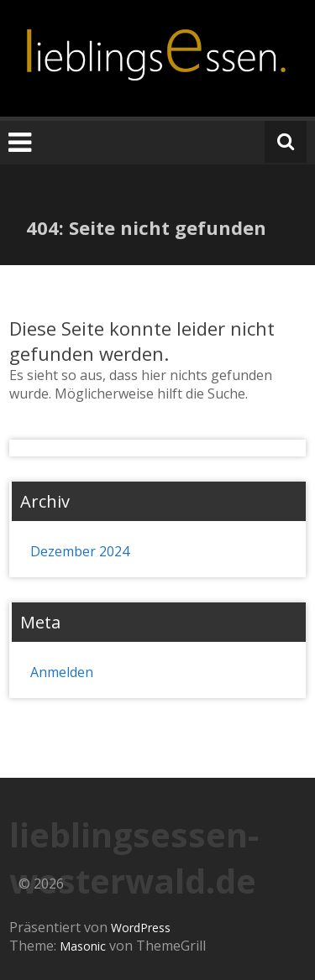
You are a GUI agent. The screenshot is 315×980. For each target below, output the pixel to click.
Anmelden (62, 672)
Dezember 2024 (80, 551)
